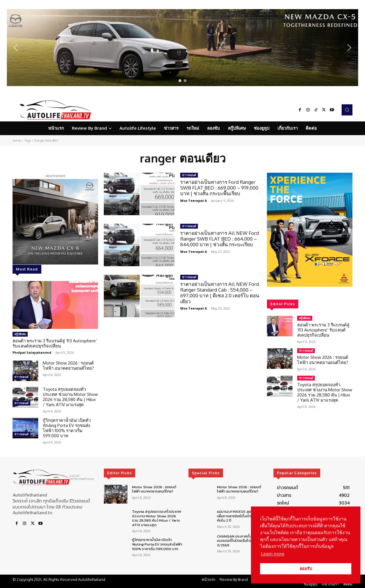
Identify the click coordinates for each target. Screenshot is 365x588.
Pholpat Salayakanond (32, 352)
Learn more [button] (273, 554)
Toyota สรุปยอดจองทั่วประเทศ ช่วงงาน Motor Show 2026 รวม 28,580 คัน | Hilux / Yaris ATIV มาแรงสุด (70, 397)
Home (17, 141)
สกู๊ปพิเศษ (20, 334)
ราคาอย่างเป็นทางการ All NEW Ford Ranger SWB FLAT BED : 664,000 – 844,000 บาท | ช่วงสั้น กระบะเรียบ (220, 239)
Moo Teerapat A (194, 201)
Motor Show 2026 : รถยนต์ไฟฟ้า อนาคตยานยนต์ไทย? (68, 366)
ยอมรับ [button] (306, 569)
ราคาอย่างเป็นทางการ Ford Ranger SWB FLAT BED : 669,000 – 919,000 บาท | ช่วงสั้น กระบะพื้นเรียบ (219, 188)
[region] (182, 48)
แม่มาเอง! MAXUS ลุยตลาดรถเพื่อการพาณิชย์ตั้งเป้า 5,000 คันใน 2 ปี (241, 516)
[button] (182, 48)
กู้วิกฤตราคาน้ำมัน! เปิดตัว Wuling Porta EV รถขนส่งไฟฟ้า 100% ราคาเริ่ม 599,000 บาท (67, 428)
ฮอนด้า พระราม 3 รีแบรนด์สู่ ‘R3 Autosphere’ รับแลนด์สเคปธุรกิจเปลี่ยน (55, 343)
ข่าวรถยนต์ (21, 377)
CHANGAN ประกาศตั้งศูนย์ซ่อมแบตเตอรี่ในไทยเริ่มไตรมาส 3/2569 (241, 541)
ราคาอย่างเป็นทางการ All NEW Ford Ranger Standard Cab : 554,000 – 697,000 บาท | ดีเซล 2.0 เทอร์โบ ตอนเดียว (220, 293)
